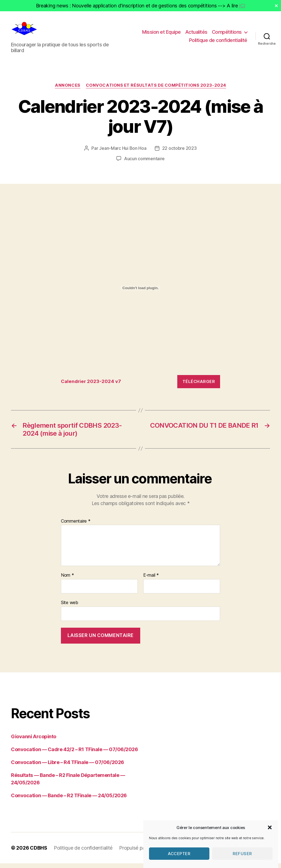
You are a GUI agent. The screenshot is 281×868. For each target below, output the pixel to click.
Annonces (68, 90)
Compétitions (227, 34)
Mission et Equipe (161, 34)
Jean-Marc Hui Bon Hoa (123, 153)
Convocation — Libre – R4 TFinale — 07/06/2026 (68, 767)
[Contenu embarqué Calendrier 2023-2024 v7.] (140, 292)
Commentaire (76, 526)
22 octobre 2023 (179, 153)
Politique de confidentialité (218, 42)
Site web (70, 607)
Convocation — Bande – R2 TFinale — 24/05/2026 (69, 800)
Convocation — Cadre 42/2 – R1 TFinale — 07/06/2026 (75, 754)
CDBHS (39, 852)
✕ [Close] (276, 6)
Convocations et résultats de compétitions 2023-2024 (156, 90)
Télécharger (199, 386)
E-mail (151, 580)
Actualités (196, 34)
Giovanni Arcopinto (34, 741)
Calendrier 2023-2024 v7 (91, 386)
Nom (68, 580)
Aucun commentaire (144, 163)
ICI (242, 6)
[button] (270, 840)
